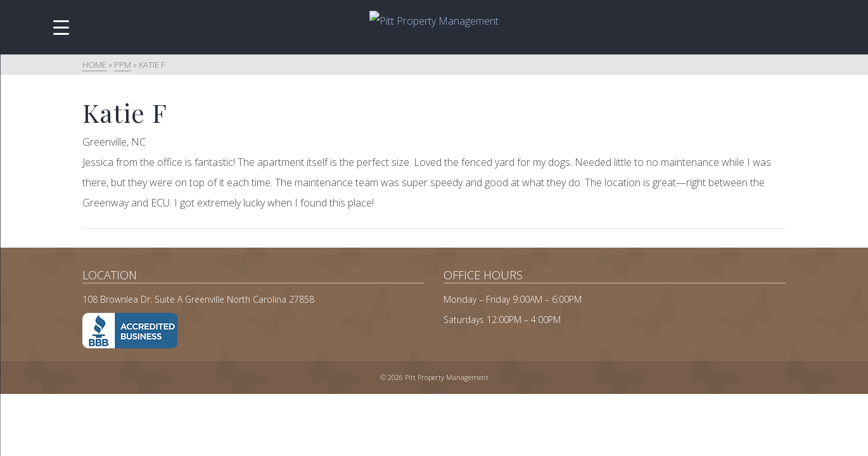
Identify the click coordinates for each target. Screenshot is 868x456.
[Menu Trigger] (61, 27)
